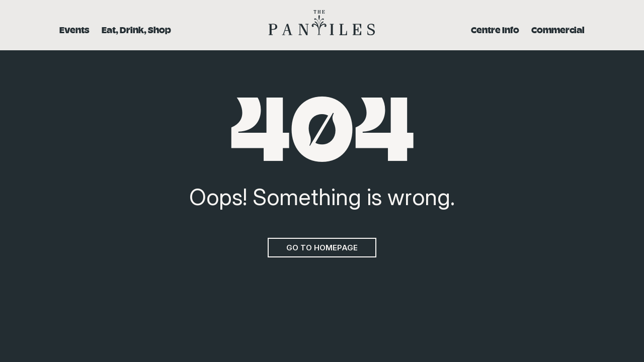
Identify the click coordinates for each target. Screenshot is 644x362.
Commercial (558, 29)
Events (74, 29)
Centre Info (495, 29)
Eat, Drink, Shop (136, 29)
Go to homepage (322, 248)
